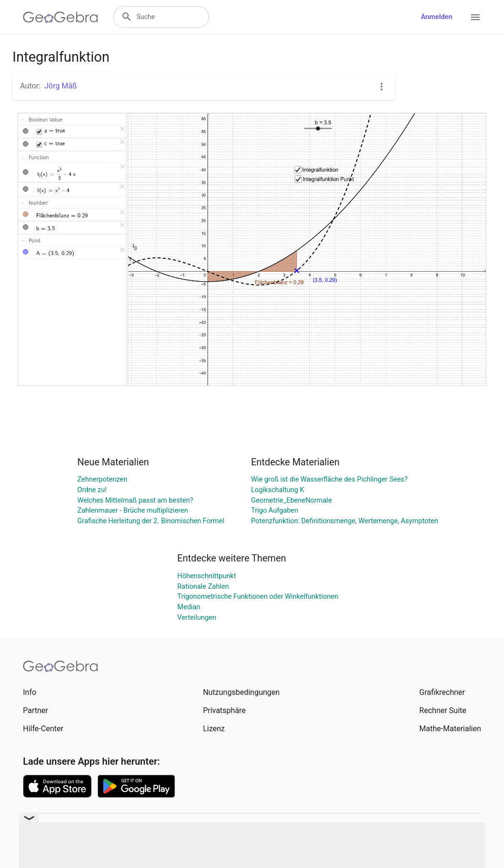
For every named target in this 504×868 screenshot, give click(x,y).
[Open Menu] (475, 17)
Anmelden (437, 17)
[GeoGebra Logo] (60, 17)
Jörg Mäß (61, 86)
